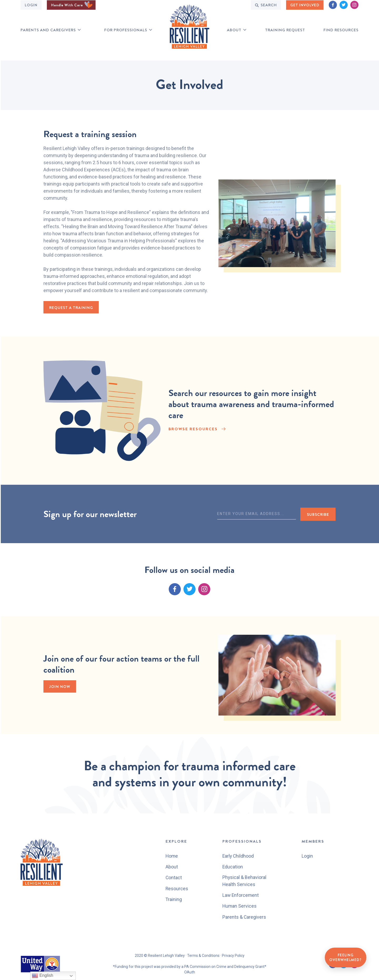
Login (31, 5)
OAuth (190, 972)
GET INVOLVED (305, 5)
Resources (177, 888)
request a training (72, 308)
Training (174, 899)
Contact (174, 877)
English (43, 976)
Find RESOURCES (341, 30)
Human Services (240, 906)
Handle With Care (72, 5)
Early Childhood (238, 856)
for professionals (126, 30)
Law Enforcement (241, 895)
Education (233, 867)
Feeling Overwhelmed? (345, 957)
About (234, 30)
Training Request (285, 30)
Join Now (61, 687)
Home (172, 856)
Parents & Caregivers (244, 917)
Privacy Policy (233, 956)
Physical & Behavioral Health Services (245, 881)
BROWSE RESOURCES (193, 430)
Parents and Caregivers (48, 30)
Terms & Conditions (203, 956)
